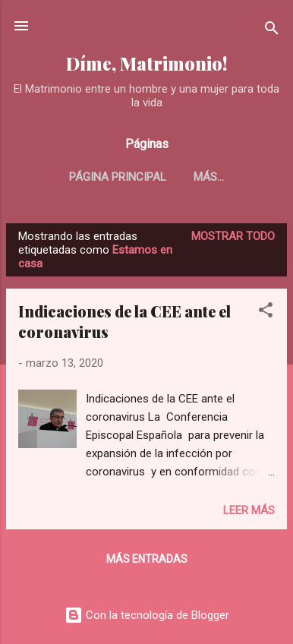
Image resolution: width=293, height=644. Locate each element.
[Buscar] (272, 31)
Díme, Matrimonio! (146, 63)
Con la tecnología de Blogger (147, 615)
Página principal (118, 177)
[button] (266, 313)
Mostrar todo (233, 236)
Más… (209, 177)
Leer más (249, 510)
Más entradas (147, 559)
